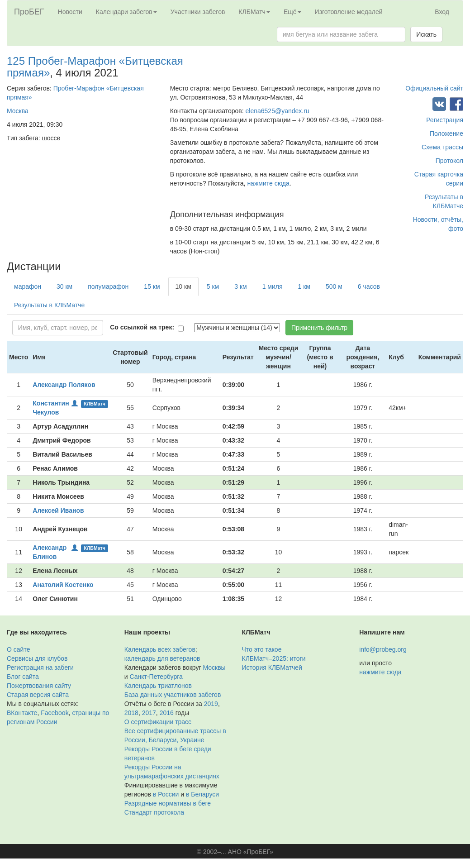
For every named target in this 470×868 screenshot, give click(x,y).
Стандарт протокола (154, 812)
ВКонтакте (22, 713)
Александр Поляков (64, 385)
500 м (334, 286)
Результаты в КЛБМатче (49, 305)
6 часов (369, 286)
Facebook (55, 713)
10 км (183, 286)
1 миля (273, 286)
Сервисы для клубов (37, 658)
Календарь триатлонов (158, 686)
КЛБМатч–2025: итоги (274, 658)
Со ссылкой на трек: (142, 327)
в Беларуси (202, 794)
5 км (213, 286)
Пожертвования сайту (39, 686)
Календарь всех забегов (160, 649)
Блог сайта (23, 677)
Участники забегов (198, 12)
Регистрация (445, 120)
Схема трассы (442, 147)
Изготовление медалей (349, 12)
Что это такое (262, 649)
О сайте (18, 649)
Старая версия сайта (38, 695)
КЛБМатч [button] (254, 12)
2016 (167, 713)
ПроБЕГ (29, 12)
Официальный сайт (434, 88)
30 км (64, 286)
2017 (149, 713)
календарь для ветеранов (162, 658)
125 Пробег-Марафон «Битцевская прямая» (95, 67)
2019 (211, 704)
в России (166, 794)
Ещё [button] (292, 12)
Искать (426, 34)
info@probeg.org (383, 649)
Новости (70, 12)
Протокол (449, 161)
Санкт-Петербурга (156, 677)
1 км (304, 286)
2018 (131, 713)
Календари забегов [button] (126, 12)
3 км (240, 286)
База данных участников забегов (173, 695)
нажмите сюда (268, 183)
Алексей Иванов (58, 510)
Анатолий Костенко (63, 585)
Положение (446, 134)
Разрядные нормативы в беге (168, 803)
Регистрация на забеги (40, 668)
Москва (18, 111)
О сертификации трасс (158, 722)
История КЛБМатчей (272, 668)
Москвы (214, 668)
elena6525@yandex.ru (278, 111)
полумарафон (108, 286)
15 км (152, 286)
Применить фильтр (319, 328)
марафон (28, 286)
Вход (442, 12)
